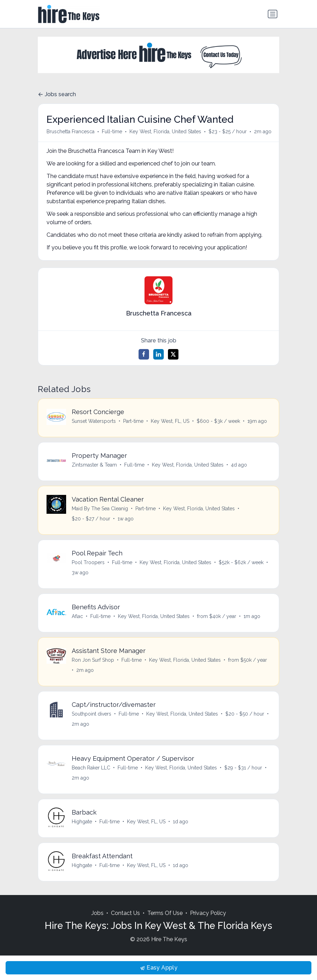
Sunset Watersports (94, 421)
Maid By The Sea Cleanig (100, 509)
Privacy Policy (208, 913)
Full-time (112, 132)
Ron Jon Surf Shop (93, 660)
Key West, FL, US (170, 421)
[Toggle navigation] (273, 14)
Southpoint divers (91, 714)
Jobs (97, 913)
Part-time (133, 421)
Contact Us (125, 913)
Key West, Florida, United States (165, 132)
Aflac (77, 616)
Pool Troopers (88, 562)
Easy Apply (158, 968)
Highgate (82, 822)
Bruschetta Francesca (71, 132)
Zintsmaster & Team (94, 465)
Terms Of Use (165, 913)
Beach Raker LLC (91, 768)
